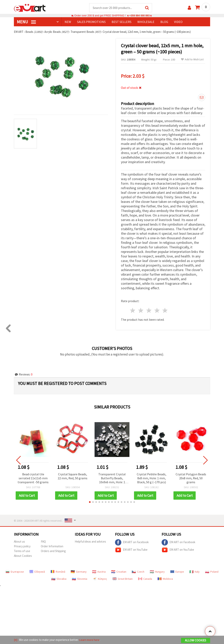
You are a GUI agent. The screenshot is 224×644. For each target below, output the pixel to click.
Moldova (165, 579)
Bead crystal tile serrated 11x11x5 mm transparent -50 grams (33, 478)
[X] (16, 640)
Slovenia (80, 579)
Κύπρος (100, 579)
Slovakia (59, 579)
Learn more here (89, 640)
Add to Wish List (192, 60)
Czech (138, 572)
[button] (90, 502)
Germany (79, 572)
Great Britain (123, 579)
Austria (99, 572)
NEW (68, 22)
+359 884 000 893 (139, 16)
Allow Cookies (196, 640)
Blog (164, 22)
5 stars (165, 311)
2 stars (141, 311)
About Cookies (23, 556)
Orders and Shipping (53, 551)
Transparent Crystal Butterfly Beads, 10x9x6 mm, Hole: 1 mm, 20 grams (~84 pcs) (112, 479)
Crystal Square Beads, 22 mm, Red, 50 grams (73, 476)
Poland (212, 572)
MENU (26, 22)
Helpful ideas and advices (90, 542)
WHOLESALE (146, 22)
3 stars (149, 311)
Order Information (52, 546)
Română (58, 572)
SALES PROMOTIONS (91, 22)
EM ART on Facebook (132, 543)
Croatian (119, 572)
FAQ (43, 542)
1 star (133, 311)
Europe (177, 572)
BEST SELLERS (122, 22)
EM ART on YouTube (131, 550)
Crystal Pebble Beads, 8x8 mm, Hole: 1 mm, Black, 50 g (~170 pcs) (152, 478)
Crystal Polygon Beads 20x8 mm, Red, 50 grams (191, 478)
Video (178, 22)
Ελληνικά (37, 572)
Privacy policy (22, 546)
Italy (195, 572)
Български (15, 572)
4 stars (157, 311)
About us (19, 542)
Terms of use (22, 551)
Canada (145, 579)
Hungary (157, 572)
